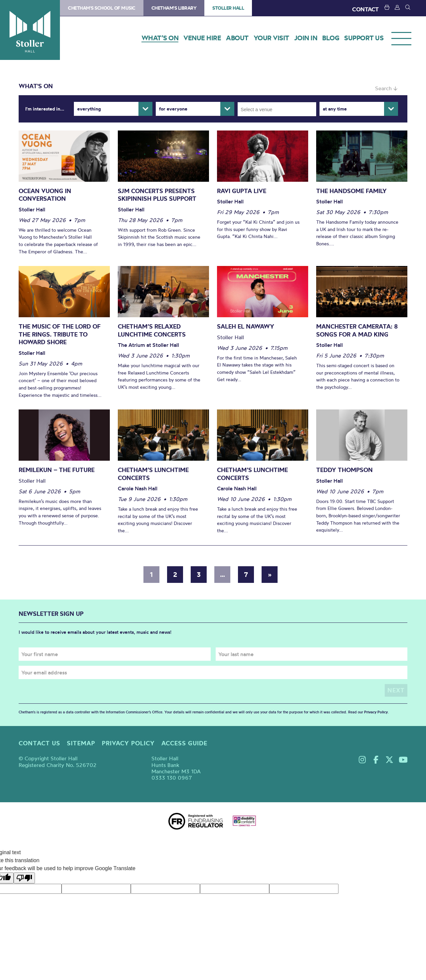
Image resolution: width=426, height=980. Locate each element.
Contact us (39, 743)
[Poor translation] (24, 878)
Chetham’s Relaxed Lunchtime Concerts (152, 330)
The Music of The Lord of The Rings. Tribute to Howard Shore (60, 334)
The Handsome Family (351, 191)
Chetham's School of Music (102, 8)
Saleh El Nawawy (246, 326)
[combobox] (277, 109)
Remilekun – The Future (57, 470)
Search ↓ (386, 88)
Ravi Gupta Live (242, 191)
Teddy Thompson (344, 470)
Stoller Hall (30, 30)
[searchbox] (279, 109)
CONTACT (365, 9)
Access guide (184, 743)
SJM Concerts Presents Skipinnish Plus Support (157, 195)
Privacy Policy (376, 712)
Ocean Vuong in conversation (45, 195)
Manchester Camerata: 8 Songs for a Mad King (357, 330)
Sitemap (81, 743)
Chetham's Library (174, 8)
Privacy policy (128, 743)
